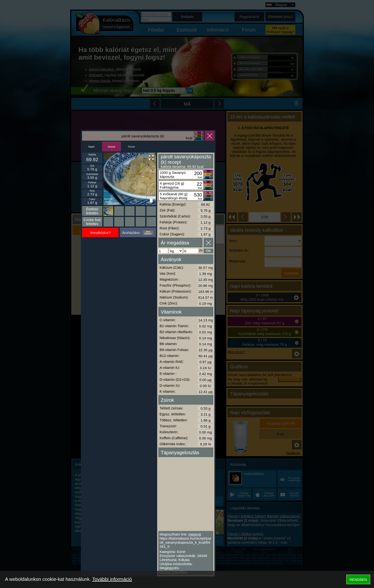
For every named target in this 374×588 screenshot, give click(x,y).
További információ (112, 579)
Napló (91, 147)
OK (208, 251)
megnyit (195, 534)
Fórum (132, 147)
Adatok (112, 147)
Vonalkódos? (100, 233)
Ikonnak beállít (108, 200)
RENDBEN (358, 580)
